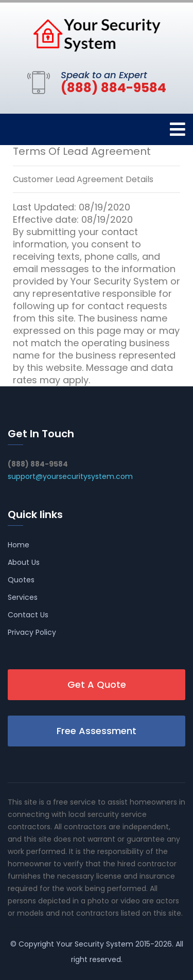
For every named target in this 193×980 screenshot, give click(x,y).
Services (23, 597)
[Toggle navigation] (178, 129)
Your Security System (95, 944)
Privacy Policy (32, 632)
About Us (24, 562)
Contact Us (28, 615)
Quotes (21, 580)
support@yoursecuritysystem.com (70, 476)
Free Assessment (97, 731)
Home (19, 545)
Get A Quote (97, 684)
